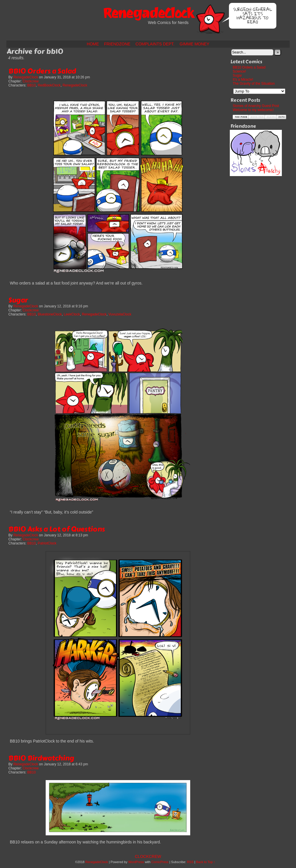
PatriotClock (47, 543)
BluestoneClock (50, 314)
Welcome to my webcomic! (253, 110)
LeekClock (72, 314)
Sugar (18, 300)
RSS (190, 862)
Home (93, 44)
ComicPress (160, 862)
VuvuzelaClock (120, 314)
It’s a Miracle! (243, 80)
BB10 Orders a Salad (42, 71)
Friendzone (117, 44)
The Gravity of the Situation (254, 84)
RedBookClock (49, 85)
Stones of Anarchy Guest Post (256, 106)
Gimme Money (194, 44)
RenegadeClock (148, 13)
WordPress (136, 862)
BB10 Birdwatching (41, 758)
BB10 (31, 85)
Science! (239, 71)
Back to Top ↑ (206, 862)
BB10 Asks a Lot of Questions (57, 529)
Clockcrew (30, 81)
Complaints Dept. (155, 44)
